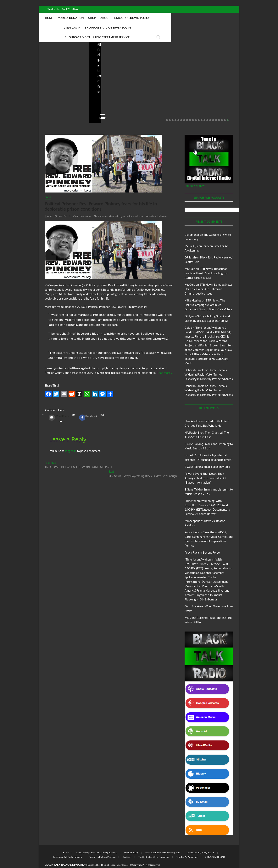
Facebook (88, 408)
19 (219, 111)
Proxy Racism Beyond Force (202, 543)
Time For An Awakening (187, 847)
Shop (115, 18)
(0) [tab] (61, 408)
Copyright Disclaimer (215, 847)
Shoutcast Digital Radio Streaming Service (156, 27)
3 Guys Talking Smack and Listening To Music (96, 843)
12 (199, 111)
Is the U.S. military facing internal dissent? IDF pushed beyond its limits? (164, 84)
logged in (71, 441)
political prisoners (135, 207)
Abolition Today (131, 843)
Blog (52, 67)
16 (210, 111)
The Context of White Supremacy (154, 847)
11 (196, 111)
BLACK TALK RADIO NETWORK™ (65, 855)
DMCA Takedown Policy (155, 18)
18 (216, 111)
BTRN (210, 70)
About (128, 18)
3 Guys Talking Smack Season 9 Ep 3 (207, 457)
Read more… (165, 363)
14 (204, 111)
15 (207, 111)
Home (73, 18)
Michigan (120, 207)
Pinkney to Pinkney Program (102, 847)
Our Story (127, 847)
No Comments (52, 103)
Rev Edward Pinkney (156, 207)
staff (47, 97)
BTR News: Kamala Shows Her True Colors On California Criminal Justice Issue (208, 279)
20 (222, 111)
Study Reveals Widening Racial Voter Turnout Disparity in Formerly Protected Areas (209, 365)
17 (213, 111)
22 (228, 111)
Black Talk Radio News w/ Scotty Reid (163, 843)
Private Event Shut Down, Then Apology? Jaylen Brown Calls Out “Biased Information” (213, 84)
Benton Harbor (106, 207)
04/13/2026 (112, 97)
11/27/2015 (62, 207)
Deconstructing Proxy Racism (201, 843)
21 (225, 111)
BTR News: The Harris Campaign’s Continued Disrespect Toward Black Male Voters (208, 295)
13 (202, 111)
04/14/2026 (62, 97)
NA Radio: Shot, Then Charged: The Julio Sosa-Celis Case (111, 87)
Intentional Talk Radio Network (67, 847)
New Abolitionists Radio (115, 76)
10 (193, 111)
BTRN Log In (186, 18)
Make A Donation (94, 18)
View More (51, 108)
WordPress (59, 408)
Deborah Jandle (195, 361)
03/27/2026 (162, 97)
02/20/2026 (212, 97)
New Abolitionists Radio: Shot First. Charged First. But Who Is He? (63, 84)
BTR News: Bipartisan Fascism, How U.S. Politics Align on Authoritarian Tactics (206, 264)
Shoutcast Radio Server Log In (97, 27)
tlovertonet (192, 225)
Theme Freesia (108, 855)
